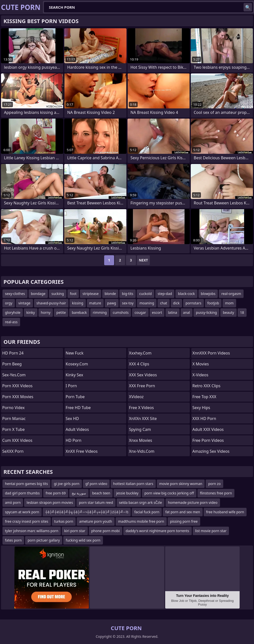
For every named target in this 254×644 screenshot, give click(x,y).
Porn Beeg (12, 364)
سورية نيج (79, 493)
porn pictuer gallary (44, 540)
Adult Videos (77, 429)
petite (61, 312)
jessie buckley (127, 493)
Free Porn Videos (208, 440)
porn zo (214, 484)
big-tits (127, 294)
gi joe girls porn (67, 484)
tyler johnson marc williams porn (32, 531)
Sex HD (72, 419)
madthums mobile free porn (141, 521)
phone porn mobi (106, 531)
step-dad (165, 294)
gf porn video (96, 484)
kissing (78, 303)
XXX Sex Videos (143, 375)
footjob (213, 303)
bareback (79, 312)
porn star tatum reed (96, 502)
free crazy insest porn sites (27, 521)
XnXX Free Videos (82, 451)
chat (163, 303)
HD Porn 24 (13, 353)
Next (143, 260)
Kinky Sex (75, 375)
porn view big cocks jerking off (169, 493)
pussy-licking (206, 312)
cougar (140, 312)
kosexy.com (77, 364)
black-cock (186, 294)
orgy (9, 303)
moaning (147, 303)
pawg (112, 303)
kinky (31, 312)
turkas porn (64, 521)
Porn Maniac (14, 419)
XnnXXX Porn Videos (211, 353)
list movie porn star (211, 531)
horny (46, 312)
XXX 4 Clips (139, 364)
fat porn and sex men (183, 512)
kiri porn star (75, 531)
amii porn (13, 502)
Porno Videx (13, 408)
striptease (90, 294)
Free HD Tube (78, 408)
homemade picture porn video (193, 502)
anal (187, 312)
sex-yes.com (14, 375)
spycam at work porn (22, 512)
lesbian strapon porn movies (50, 502)
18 (242, 312)
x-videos (200, 375)
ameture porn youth (96, 521)
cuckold (145, 294)
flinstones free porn (216, 493)
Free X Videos (141, 408)
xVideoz (136, 397)
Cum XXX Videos (17, 440)
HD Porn (74, 440)
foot (73, 294)
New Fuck (75, 353)
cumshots (121, 312)
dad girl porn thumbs (22, 493)
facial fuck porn (147, 512)
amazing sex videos (211, 451)
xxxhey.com (140, 353)
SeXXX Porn (13, 451)
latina (173, 312)
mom (229, 303)
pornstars (193, 303)
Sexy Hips (201, 408)
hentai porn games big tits (26, 484)
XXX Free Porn (142, 386)
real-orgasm (231, 294)
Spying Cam (140, 429)
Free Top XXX (204, 397)
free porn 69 (56, 493)
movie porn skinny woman (181, 484)
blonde (110, 294)
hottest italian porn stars (133, 484)
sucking (58, 294)
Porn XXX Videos (17, 386)
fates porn (13, 540)
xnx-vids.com (142, 451)
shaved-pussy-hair (51, 303)
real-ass (11, 322)
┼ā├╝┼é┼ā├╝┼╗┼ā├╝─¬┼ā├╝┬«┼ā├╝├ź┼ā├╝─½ (87, 512)
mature (95, 303)
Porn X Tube (13, 429)
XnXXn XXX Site (143, 419)
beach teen (101, 493)
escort (157, 312)
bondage (38, 294)
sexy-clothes (15, 294)
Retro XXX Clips (206, 386)
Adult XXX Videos (208, 429)
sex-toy (128, 303)
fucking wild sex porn (83, 540)
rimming (100, 312)
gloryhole (13, 312)
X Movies (201, 364)
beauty (228, 312)
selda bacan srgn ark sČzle (141, 502)
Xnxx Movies (141, 440)
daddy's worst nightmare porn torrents (158, 531)
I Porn (71, 386)
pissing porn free (184, 521)
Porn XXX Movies (18, 397)
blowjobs (208, 294)
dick (176, 303)
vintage (24, 303)
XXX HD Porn (204, 419)
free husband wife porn (225, 512)
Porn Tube (75, 397)
